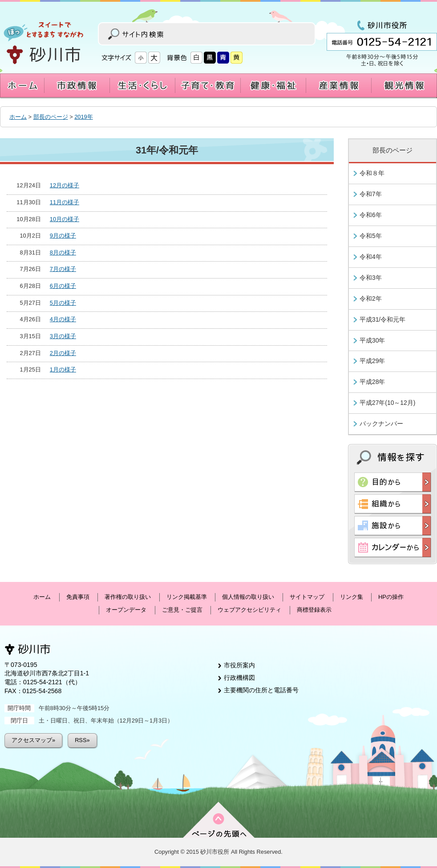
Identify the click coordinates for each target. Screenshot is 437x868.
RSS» (82, 740)
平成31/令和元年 (382, 319)
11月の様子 (65, 202)
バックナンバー (381, 424)
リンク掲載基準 (187, 597)
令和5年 (371, 236)
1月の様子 (63, 369)
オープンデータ (126, 610)
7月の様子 (63, 269)
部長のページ (51, 117)
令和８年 (372, 173)
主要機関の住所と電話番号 (261, 690)
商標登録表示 (314, 610)
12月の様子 (65, 185)
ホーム (18, 117)
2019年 (83, 117)
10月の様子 (65, 219)
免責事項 (78, 597)
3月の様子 (63, 336)
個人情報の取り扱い (248, 597)
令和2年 (371, 299)
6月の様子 (63, 286)
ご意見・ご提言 (182, 610)
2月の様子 (63, 353)
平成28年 (372, 382)
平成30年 (372, 340)
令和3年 (371, 278)
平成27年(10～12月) (387, 403)
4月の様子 (63, 319)
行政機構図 (239, 678)
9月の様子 (63, 236)
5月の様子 (63, 303)
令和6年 (371, 215)
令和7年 (371, 194)
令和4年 (371, 257)
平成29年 (372, 361)
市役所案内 (239, 665)
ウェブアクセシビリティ (249, 610)
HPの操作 (391, 597)
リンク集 (352, 597)
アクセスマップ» (33, 740)
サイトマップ (307, 597)
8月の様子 (63, 252)
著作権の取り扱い (128, 597)
